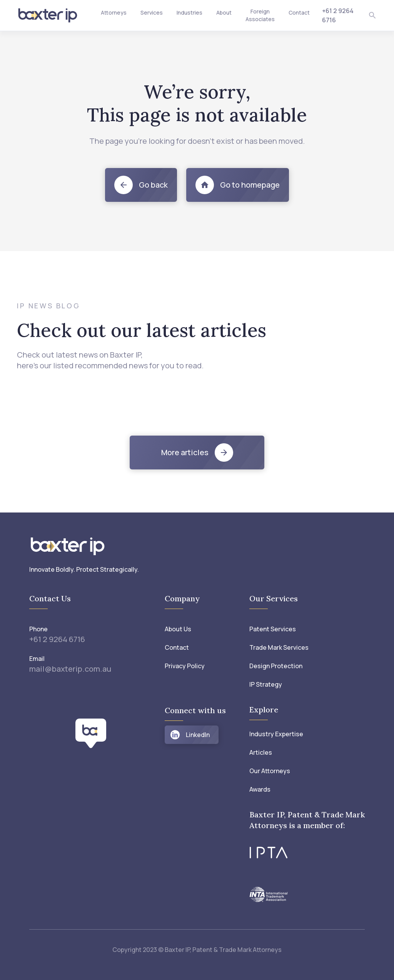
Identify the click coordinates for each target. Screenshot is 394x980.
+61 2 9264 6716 (57, 639)
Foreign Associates (260, 15)
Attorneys (114, 12)
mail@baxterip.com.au (70, 669)
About (224, 12)
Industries (189, 12)
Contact (299, 12)
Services (152, 12)
